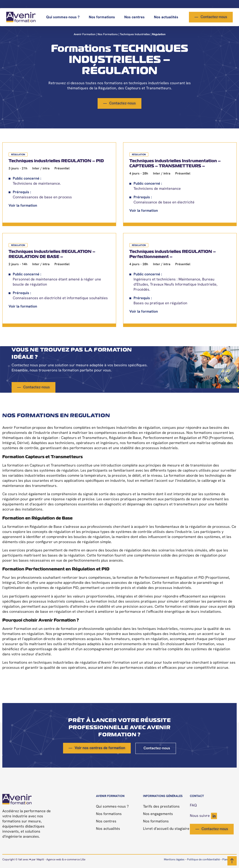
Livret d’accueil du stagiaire (166, 829)
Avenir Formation (85, 34)
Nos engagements (158, 814)
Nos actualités (166, 17)
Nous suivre (203, 816)
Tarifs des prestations (161, 807)
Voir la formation (23, 206)
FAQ (193, 806)
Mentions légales (174, 860)
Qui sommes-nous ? (63, 17)
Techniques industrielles (135, 34)
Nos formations (102, 17)
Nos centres (134, 17)
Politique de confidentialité (203, 860)
